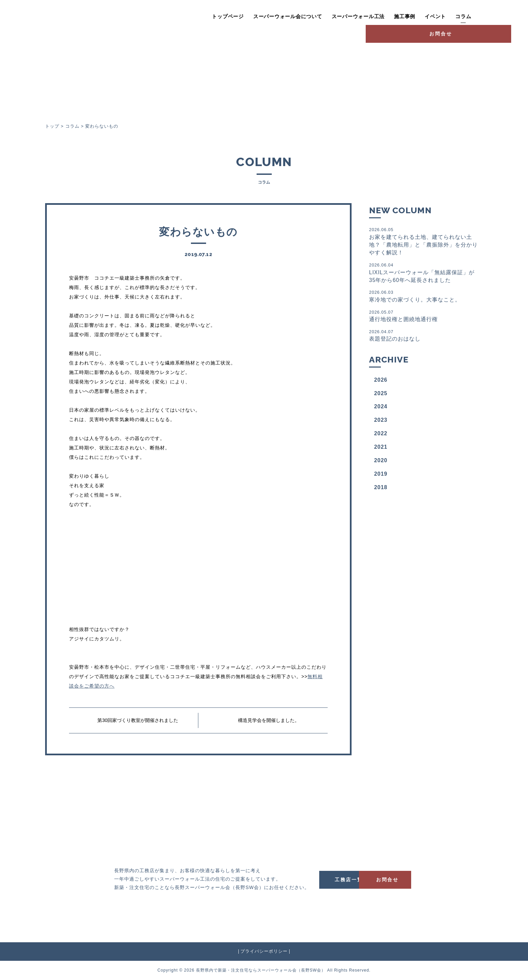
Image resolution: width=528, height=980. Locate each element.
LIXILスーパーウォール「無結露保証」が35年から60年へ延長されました (423, 273)
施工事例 (371, 17)
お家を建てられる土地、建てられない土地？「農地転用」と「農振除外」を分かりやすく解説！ (423, 241)
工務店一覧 (355, 879)
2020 (381, 462)
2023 (381, 422)
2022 (381, 435)
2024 (381, 408)
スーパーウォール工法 (325, 17)
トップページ (194, 17)
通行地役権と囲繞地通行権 (423, 317)
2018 (381, 489)
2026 (381, 382)
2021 (381, 449)
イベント (402, 17)
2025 (381, 395)
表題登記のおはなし (423, 337)
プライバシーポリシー (264, 952)
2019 (381, 476)
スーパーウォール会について (254, 17)
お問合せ (483, 15)
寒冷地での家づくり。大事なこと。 (423, 297)
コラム (430, 17)
